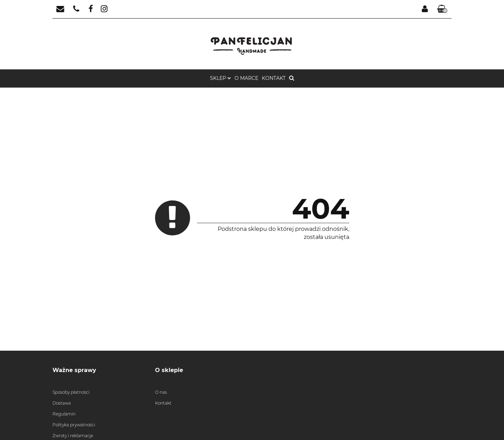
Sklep (220, 78)
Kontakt (274, 78)
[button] (442, 9)
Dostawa (62, 403)
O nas (161, 392)
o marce (246, 78)
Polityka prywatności (74, 425)
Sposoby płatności (71, 392)
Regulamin (64, 414)
